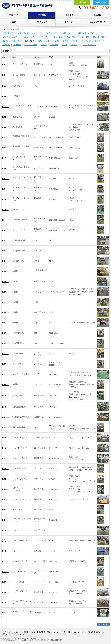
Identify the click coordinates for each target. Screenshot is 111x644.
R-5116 (5, 240)
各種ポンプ (99, 41)
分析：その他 (96, 33)
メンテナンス (42, 22)
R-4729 (5, 220)
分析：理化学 (23, 33)
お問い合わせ (101, 2)
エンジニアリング (97, 22)
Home (4, 29)
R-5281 (5, 138)
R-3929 (5, 374)
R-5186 (5, 75)
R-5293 (5, 479)
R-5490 (5, 541)
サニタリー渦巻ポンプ (82, 41)
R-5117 (5, 251)
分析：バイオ (68, 33)
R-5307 (5, 427)
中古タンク (14, 15)
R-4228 (5, 572)
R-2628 (5, 86)
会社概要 (82, 2)
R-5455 (5, 530)
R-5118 (5, 261)
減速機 (65, 45)
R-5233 (5, 302)
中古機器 (42, 15)
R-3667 (5, 364)
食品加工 (15, 37)
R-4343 (5, 489)
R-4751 (5, 158)
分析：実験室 (8, 33)
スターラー (36, 33)
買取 (14, 22)
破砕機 (65, 41)
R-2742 (5, 333)
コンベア (6, 45)
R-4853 (5, 469)
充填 (95, 37)
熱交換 (5, 41)
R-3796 (5, 613)
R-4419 (5, 354)
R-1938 (5, 448)
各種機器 (17, 45)
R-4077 (5, 271)
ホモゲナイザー (29, 37)
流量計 (44, 45)
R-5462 (5, 189)
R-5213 (5, 510)
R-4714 (5, 417)
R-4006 (5, 551)
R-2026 (5, 592)
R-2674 (5, 210)
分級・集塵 (71, 37)
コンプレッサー (30, 45)
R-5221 (5, 561)
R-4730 (5, 230)
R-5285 (5, 500)
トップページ (6, 632)
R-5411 (5, 520)
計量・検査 (84, 37)
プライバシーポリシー (21, 634)
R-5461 (5, 179)
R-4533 (5, 282)
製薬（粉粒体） (45, 41)
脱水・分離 (58, 37)
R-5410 (5, 313)
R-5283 (5, 117)
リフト (74, 45)
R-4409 (5, 385)
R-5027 (5, 582)
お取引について (7, 634)
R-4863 (5, 168)
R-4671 (5, 96)
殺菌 (102, 37)
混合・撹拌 (45, 37)
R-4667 (5, 396)
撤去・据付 (69, 22)
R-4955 (5, 343)
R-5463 (5, 199)
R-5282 (5, 148)
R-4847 (5, 407)
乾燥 (57, 41)
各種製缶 (70, 15)
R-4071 (5, 127)
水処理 (5, 37)
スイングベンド (90, 45)
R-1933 (5, 438)
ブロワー (54, 45)
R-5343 (5, 292)
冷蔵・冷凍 (16, 41)
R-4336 (5, 107)
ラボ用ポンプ (50, 33)
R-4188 (5, 64)
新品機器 (97, 15)
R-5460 (5, 323)
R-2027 (5, 602)
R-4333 (5, 458)
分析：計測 (82, 33)
